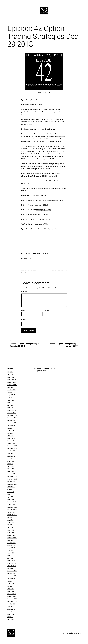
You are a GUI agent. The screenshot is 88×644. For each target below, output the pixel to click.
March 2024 (11, 438)
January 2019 (12, 596)
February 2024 (12, 441)
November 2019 (12, 571)
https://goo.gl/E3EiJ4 (41, 205)
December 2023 (12, 446)
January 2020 (12, 566)
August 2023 (11, 456)
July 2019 (10, 581)
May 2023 (10, 464)
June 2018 (11, 614)
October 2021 (11, 512)
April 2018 (10, 619)
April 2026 (10, 375)
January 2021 (12, 535)
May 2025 (10, 403)
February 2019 (12, 594)
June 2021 (11, 522)
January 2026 (12, 382)
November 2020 (12, 540)
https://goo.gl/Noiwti (41, 215)
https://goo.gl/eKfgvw (52, 229)
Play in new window (34, 253)
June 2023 (11, 461)
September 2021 (12, 515)
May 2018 (10, 617)
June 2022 (11, 492)
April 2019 (10, 589)
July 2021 (10, 520)
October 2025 (11, 390)
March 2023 (11, 469)
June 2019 (11, 584)
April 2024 (10, 436)
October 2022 (11, 482)
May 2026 (10, 372)
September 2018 (12, 607)
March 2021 (11, 530)
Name (24, 310)
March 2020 (11, 561)
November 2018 (12, 601)
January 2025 (12, 413)
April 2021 (10, 527)
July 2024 (10, 428)
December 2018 (12, 599)
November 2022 (12, 479)
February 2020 (12, 563)
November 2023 (12, 448)
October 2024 (11, 420)
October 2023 (11, 451)
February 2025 (12, 410)
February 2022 (12, 502)
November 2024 (12, 418)
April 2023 (10, 466)
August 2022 (11, 487)
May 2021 (10, 525)
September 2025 (12, 392)
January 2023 (12, 474)
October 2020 (11, 543)
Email (48, 310)
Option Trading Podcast (29, 100)
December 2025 (12, 385)
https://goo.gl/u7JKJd (41, 224)
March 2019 (11, 591)
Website (24, 320)
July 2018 (10, 612)
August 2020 (11, 548)
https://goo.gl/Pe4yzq (44, 210)
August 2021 (11, 517)
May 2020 (10, 556)
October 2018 (11, 604)
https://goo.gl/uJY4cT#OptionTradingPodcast (48, 200)
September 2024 (12, 423)
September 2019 (12, 576)
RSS (30, 258)
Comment (25, 292)
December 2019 (12, 568)
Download (45, 253)
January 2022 (12, 505)
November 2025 (12, 387)
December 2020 (12, 538)
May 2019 (10, 586)
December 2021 (12, 507)
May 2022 (10, 494)
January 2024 (12, 443)
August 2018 (11, 609)
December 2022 (12, 476)
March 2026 (11, 377)
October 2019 (11, 573)
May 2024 (10, 433)
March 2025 (11, 408)
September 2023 (12, 454)
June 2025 (11, 400)
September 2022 (12, 484)
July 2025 (10, 397)
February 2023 (12, 471)
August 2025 (11, 395)
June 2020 (11, 553)
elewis (25, 272)
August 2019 (11, 578)
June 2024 (11, 431)
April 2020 (10, 558)
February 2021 (12, 533)
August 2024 (11, 426)
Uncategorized (63, 270)
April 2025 (10, 405)
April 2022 (10, 497)
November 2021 (12, 510)
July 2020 (10, 550)
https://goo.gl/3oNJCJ (42, 219)
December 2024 (12, 415)
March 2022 (11, 499)
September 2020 (12, 545)
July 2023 (10, 459)
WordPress (77, 633)
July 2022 (10, 489)
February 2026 (12, 380)
